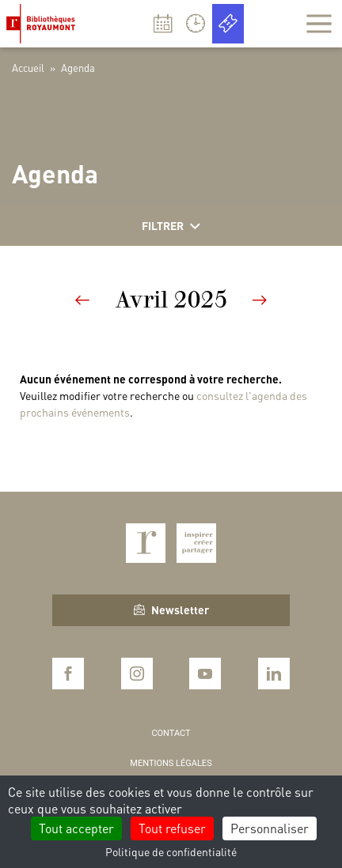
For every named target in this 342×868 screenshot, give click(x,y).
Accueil (28, 68)
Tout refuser (172, 828)
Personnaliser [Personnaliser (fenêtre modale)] (270, 828)
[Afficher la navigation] (319, 24)
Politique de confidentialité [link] (171, 851)
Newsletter (171, 609)
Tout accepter (76, 828)
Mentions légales (171, 763)
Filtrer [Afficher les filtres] (171, 226)
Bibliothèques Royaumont (44, 24)
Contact (171, 733)
